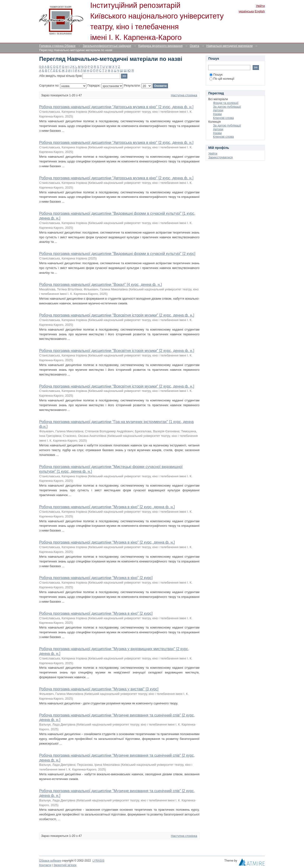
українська (246, 11)
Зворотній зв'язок (65, 865)
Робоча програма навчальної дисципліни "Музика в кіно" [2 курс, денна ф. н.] (107, 507)
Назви (217, 114)
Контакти (45, 865)
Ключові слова (223, 118)
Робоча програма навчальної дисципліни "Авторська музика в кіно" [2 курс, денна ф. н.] (116, 107)
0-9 (41, 67)
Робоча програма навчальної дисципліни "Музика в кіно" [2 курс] (96, 578)
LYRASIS (98, 861)
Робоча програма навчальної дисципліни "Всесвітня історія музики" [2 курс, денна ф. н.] (117, 315)
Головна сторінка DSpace (57, 46)
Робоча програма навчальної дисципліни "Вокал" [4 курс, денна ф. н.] (100, 285)
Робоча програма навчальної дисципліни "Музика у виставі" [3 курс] (99, 689)
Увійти (260, 6)
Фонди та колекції (226, 103)
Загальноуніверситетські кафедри (107, 46)
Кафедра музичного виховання (160, 46)
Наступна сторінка (184, 95)
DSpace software (50, 861)
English (260, 11)
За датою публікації (227, 107)
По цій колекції (222, 79)
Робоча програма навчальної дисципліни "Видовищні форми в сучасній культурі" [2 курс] (117, 254)
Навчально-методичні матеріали (230, 46)
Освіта (194, 46)
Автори (218, 110)
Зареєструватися (221, 157)
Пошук (216, 75)
